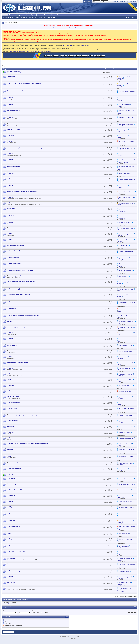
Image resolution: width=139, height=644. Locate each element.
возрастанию (36, 612)
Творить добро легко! (50, 26)
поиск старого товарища (125, 583)
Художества (13, 495)
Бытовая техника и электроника (19, 514)
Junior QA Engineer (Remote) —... (127, 539)
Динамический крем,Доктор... (126, 289)
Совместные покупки (13, 76)
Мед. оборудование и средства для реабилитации (24, 316)
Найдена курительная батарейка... (127, 564)
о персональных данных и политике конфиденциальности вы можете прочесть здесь (30, 51)
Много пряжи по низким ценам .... (127, 450)
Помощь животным (90, 26)
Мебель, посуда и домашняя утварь (17, 327)
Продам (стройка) (15, 402)
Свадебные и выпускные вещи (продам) (21, 270)
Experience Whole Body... (125, 316)
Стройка (12, 474)
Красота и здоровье (15, 469)
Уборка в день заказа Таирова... (126, 456)
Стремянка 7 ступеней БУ (125, 432)
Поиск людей (11, 582)
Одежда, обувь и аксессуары (15, 245)
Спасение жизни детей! (63, 26)
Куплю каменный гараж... (125, 223)
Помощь (116, 1)
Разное (11, 501)
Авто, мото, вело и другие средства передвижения (22, 191)
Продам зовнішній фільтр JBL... (126, 363)
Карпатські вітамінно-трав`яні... (126, 322)
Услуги (11, 186)
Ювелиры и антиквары (14, 166)
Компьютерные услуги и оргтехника (20, 484)
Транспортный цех (15, 463)
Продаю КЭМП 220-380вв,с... (126, 415)
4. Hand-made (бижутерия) (125, 444)
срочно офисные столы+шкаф (126, 327)
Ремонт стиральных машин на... (127, 514)
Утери (11, 577)
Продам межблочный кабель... (126, 148)
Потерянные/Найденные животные (20, 571)
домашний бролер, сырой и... (126, 479)
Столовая (12, 478)
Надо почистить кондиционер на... (127, 552)
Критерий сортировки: (24, 611)
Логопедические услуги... (125, 490)
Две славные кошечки (124, 571)
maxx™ (5, 604)
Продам (12, 98)
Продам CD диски (123, 130)
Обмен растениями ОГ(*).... (125, 380)
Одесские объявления (57, 15)
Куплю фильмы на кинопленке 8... (127, 160)
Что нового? (13, 15)
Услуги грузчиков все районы (126, 463)
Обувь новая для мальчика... (126, 346)
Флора (9, 380)
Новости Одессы (31, 15)
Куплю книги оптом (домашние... (127, 141)
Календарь (24, 17)
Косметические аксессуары (17, 302)
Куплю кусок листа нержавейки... (127, 408)
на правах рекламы (11, 85)
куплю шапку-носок (124, 276)
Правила (21, 15)
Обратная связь (108, 632)
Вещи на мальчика (123, 357)
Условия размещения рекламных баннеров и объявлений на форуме (69, 28)
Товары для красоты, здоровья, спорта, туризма (21, 282)
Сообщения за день (8, 17)
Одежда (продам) (15, 251)
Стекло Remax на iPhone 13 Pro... (127, 111)
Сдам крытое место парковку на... (127, 209)
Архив (129, 632)
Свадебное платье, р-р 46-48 (126, 271)
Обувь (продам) (14, 258)
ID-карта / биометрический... (126, 559)
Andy (8, 604)
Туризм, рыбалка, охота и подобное (20, 295)
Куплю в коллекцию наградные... (127, 167)
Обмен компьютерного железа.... (127, 91)
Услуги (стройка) (14, 421)
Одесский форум (67, 639)
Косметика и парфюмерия (17, 289)
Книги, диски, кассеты (13, 130)
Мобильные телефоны (14, 110)
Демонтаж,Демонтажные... (125, 397)
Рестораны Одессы (43, 15)
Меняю (11, 228)
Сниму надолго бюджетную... (126, 240)
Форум (5, 15)
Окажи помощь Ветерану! (77, 26)
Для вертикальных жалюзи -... (126, 403)
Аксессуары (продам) (16, 263)
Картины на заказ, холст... (125, 496)
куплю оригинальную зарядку (126, 124)
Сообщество (32, 17)
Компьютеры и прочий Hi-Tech (16, 91)
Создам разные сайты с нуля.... (126, 484)
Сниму (11, 239)
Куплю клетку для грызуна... (126, 374)
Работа (9, 533)
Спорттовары (13, 309)
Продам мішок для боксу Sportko (127, 309)
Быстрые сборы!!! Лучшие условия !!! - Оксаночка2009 (25, 84)
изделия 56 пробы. (123, 186)
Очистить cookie (124, 1)
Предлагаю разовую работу (17, 551)
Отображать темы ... (8, 611)
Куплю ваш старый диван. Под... (127, 339)
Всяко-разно (10, 426)
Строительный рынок (13, 397)
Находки (12, 564)
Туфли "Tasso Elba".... (124, 245)
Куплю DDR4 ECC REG (124, 105)
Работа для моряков (124, 534)
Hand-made (10, 449)
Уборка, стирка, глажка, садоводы (19, 507)
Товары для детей (12, 345)
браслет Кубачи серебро (125, 173)
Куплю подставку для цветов (126, 391)
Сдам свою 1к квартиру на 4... (126, 234)
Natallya (12, 604)
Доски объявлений (21, 73)
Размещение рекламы (120, 632)
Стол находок (11, 558)
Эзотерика (12, 521)
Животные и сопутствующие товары (17, 362)
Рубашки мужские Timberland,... (127, 251)
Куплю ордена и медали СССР (126, 427)
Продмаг (9, 321)
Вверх (135, 596)
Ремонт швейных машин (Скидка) (127, 527)
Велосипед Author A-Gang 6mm (126, 192)
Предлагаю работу (15, 546)
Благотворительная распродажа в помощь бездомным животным (29, 444)
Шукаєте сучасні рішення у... (126, 502)
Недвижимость (11, 209)
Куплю (11, 105)
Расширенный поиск (130, 17)
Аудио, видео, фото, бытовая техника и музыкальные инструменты (27, 148)
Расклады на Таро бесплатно (126, 521)
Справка (17, 17)
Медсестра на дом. (123, 469)
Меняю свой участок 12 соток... (126, 228)
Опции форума (42, 17)
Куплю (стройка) (14, 408)
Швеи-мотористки (15, 526)
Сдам (11, 234)
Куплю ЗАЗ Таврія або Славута (126, 203)
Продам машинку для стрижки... (127, 302)
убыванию (44, 612)
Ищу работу (13, 539)
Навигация (51, 17)
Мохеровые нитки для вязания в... (127, 264)
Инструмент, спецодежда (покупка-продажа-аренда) (25, 415)
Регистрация (133, 1)
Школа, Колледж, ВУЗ (16, 490)
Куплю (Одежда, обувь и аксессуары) (20, 276)
